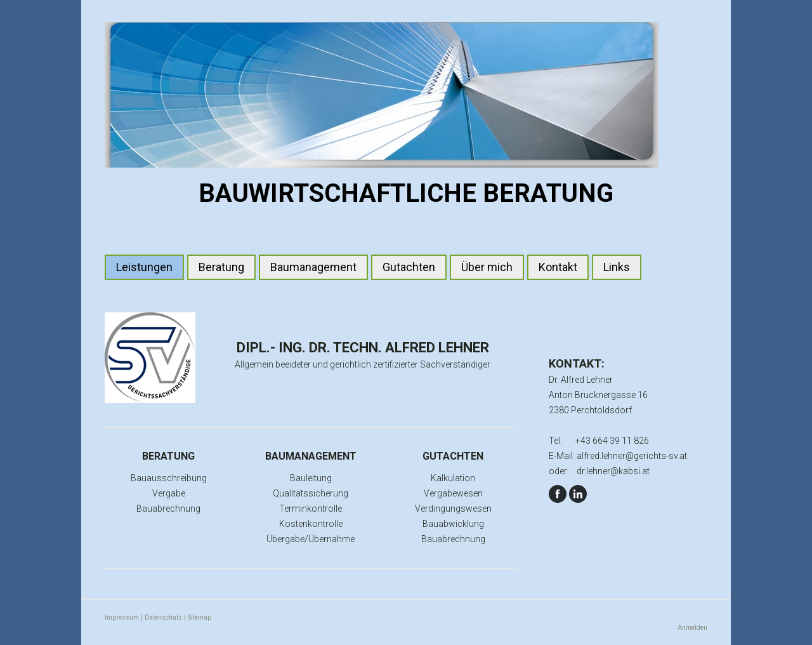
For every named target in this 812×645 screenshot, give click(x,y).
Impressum (122, 617)
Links (617, 267)
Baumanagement (313, 267)
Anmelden (692, 628)
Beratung (221, 267)
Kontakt (558, 267)
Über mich (487, 267)
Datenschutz (163, 617)
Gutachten (409, 267)
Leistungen (144, 267)
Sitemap (200, 617)
